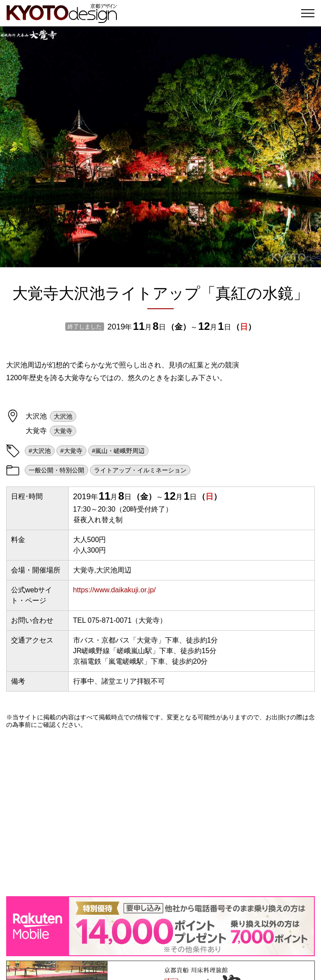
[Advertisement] (160, 812)
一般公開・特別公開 (56, 470)
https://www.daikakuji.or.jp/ (115, 590)
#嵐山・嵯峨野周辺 (119, 451)
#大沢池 (40, 451)
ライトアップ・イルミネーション (140, 470)
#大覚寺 (71, 451)
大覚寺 (63, 431)
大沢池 (63, 416)
